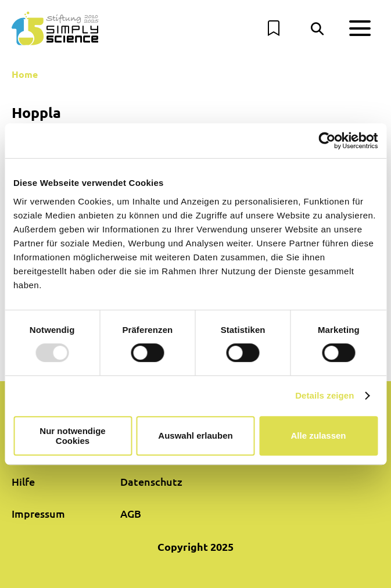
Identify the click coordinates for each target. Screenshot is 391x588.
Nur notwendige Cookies (72, 436)
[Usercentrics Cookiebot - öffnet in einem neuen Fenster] (327, 141)
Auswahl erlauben (195, 435)
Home (25, 74)
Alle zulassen (318, 435)
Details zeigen (324, 395)
